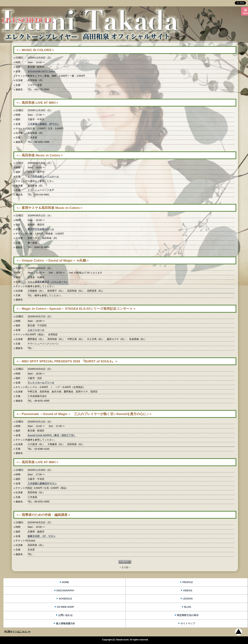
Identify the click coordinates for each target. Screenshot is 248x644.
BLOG (188, 607)
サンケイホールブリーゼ (41, 383)
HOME (65, 582)
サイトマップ (188, 623)
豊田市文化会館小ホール (41, 229)
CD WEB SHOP (65, 607)
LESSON (188, 599)
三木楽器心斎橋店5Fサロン (42, 483)
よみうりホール (36, 330)
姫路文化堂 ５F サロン (42, 536)
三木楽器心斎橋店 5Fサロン (43, 124)
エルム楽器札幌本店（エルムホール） (48, 282)
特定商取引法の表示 (188, 615)
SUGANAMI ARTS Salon (41, 71)
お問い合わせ (65, 615)
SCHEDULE (65, 599)
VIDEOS (188, 590)
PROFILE (188, 582)
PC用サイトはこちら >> (17, 632)
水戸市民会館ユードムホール (43, 176)
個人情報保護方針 (65, 623)
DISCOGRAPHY (65, 590)
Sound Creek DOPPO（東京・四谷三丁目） (52, 435)
